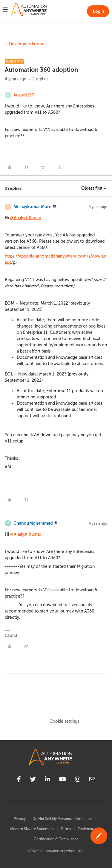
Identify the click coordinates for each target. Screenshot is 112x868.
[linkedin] (47, 780)
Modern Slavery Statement (32, 829)
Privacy (20, 819)
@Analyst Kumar (26, 218)
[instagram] (78, 780)
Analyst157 (24, 95)
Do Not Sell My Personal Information (62, 819)
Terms (66, 829)
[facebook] (19, 780)
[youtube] (63, 780)
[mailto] (92, 780)
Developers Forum (27, 44)
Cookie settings (64, 721)
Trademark (86, 829)
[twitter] (33, 780)
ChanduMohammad (33, 523)
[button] (5, 10)
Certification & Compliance (56, 839)
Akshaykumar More (32, 207)
